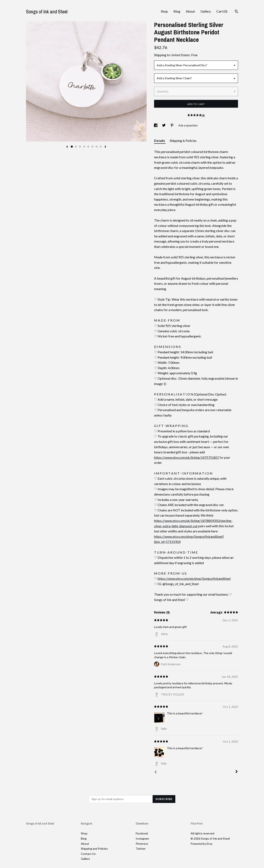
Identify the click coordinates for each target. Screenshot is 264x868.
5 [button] (88, 147)
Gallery (206, 11)
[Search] (236, 12)
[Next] (237, 772)
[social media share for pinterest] (172, 125)
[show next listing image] (105, 147)
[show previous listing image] (67, 147)
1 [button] (72, 147)
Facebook (142, 833)
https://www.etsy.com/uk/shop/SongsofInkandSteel (194, 578)
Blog (177, 11)
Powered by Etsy (202, 844)
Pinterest (142, 844)
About (190, 11)
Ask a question (188, 125)
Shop (164, 11)
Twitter (141, 849)
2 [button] (76, 147)
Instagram (142, 838)
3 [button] (80, 147)
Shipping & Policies (183, 141)
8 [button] (101, 147)
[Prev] (156, 772)
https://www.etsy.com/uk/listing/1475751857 (187, 457)
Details (160, 141)
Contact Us (88, 854)
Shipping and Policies (94, 849)
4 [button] (84, 147)
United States (180, 55)
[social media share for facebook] (156, 125)
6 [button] (92, 147)
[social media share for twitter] (164, 125)
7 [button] (97, 147)
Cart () (222, 11)
